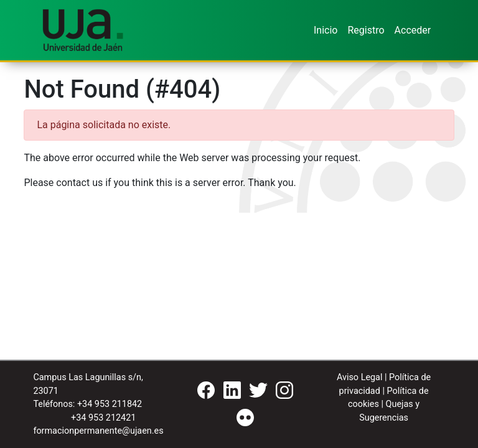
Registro (366, 30)
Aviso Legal (360, 377)
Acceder (413, 30)
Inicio (326, 30)
